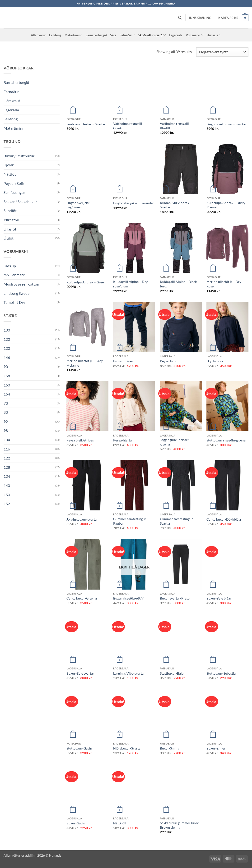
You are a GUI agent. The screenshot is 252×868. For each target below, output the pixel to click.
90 (6, 366)
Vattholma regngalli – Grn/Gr (129, 126)
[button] (200, 18)
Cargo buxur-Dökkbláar (224, 519)
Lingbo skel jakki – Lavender (134, 203)
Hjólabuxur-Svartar (128, 748)
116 (7, 449)
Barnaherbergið (96, 35)
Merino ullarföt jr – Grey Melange (85, 363)
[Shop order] (222, 52)
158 (7, 376)
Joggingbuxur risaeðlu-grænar (177, 442)
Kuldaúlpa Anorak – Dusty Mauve (226, 205)
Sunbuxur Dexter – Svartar (86, 124)
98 (6, 430)
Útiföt (9, 238)
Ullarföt (10, 229)
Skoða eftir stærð (152, 35)
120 (7, 339)
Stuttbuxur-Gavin (79, 748)
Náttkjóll (120, 823)
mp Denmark (14, 275)
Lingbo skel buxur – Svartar (226, 124)
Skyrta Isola (215, 361)
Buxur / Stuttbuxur (19, 156)
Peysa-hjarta (122, 440)
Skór (113, 35)
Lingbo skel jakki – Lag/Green (80, 205)
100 (7, 330)
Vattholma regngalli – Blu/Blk (176, 126)
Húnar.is (214, 35)
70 (6, 403)
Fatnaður (127, 35)
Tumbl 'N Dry (14, 302)
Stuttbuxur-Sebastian (222, 673)
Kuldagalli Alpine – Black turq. (178, 284)
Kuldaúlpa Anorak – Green (86, 282)
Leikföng (55, 35)
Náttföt (10, 174)
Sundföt (10, 211)
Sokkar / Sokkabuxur (20, 202)
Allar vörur (38, 35)
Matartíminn (73, 35)
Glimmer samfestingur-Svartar (177, 521)
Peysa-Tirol (168, 361)
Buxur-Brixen (123, 361)
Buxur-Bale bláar (219, 598)
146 (7, 357)
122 (7, 458)
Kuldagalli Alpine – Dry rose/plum (130, 284)
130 (7, 348)
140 (7, 485)
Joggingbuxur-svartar (82, 519)
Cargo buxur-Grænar (82, 598)
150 (7, 495)
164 (7, 394)
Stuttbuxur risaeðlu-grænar (227, 440)
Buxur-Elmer (216, 748)
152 (7, 504)
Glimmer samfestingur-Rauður (130, 521)
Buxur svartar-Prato (175, 598)
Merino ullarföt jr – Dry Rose (224, 284)
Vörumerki (195, 35)
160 (7, 385)
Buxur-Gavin (76, 823)
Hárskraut (12, 101)
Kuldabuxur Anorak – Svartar (176, 205)
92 (6, 421)
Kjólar (9, 165)
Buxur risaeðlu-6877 (128, 598)
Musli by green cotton (21, 284)
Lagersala (176, 35)
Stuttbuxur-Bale (172, 673)
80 (6, 412)
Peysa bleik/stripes (80, 440)
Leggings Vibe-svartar (129, 673)
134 (7, 476)
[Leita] (180, 18)
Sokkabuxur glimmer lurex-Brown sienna (180, 825)
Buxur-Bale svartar (80, 673)
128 (7, 467)
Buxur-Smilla (170, 748)
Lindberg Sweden (18, 293)
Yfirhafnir (11, 220)
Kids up (10, 266)
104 (7, 440)
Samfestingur (14, 192)
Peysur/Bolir (14, 183)
